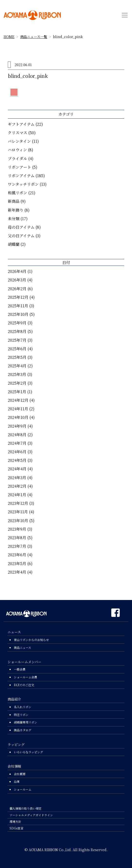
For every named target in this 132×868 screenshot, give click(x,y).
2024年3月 (17, 478)
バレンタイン (19, 141)
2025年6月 (17, 349)
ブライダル (18, 159)
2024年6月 (17, 452)
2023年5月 (17, 563)
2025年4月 (17, 366)
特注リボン (21, 715)
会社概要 (20, 774)
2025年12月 (18, 297)
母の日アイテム (21, 227)
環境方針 (15, 821)
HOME (9, 37)
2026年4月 (17, 271)
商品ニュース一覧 (34, 37)
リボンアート (19, 167)
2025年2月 (17, 383)
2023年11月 (18, 512)
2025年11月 (18, 306)
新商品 (14, 201)
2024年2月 (17, 486)
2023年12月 (18, 503)
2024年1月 (17, 495)
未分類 (14, 219)
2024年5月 (17, 460)
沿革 (17, 781)
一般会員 (20, 669)
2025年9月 (17, 323)
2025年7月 (17, 340)
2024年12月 (18, 400)
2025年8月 (17, 331)
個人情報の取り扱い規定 (26, 808)
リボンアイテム (21, 176)
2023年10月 (18, 521)
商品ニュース (22, 647)
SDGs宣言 (16, 828)
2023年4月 (17, 572)
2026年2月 (17, 289)
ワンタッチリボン (23, 184)
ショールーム (23, 789)
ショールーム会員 (26, 677)
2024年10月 (18, 417)
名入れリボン (23, 707)
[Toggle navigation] (125, 15)
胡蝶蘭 (14, 244)
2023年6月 (17, 555)
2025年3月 (17, 374)
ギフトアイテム (21, 124)
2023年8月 (17, 538)
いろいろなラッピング (28, 752)
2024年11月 (18, 409)
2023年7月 (17, 546)
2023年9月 (17, 529)
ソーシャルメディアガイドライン (31, 815)
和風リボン (18, 193)
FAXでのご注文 (24, 685)
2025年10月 (18, 314)
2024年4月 (17, 469)
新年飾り (16, 210)
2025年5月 (17, 357)
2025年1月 (17, 392)
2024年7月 (17, 443)
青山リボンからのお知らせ (31, 640)
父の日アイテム (21, 236)
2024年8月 (17, 435)
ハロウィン (17, 150)
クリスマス (18, 133)
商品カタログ (23, 730)
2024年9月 (17, 426)
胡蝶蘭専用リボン (26, 722)
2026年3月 (17, 280)
